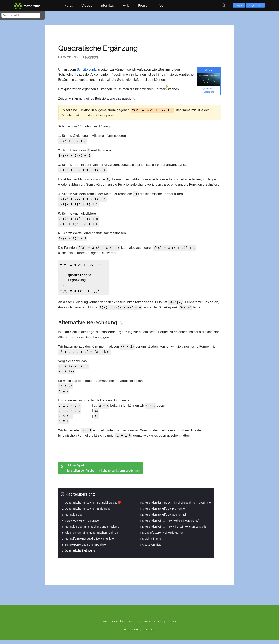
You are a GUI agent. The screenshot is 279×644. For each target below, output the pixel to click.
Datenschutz (118, 626)
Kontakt (158, 626)
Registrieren (255, 5)
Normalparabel (74, 519)
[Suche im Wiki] (21, 15)
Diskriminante (153, 543)
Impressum (144, 626)
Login (239, 5)
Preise (143, 5)
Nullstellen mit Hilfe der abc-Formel (165, 519)
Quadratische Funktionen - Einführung (88, 513)
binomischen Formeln (151, 89)
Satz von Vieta (153, 549)
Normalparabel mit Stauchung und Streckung (92, 531)
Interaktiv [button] (107, 5)
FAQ (131, 626)
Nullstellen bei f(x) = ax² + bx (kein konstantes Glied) (175, 531)
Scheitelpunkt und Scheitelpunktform (87, 549)
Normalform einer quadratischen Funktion (90, 543)
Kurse (69, 5)
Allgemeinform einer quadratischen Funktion (91, 537)
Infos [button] (159, 5)
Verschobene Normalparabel (82, 525)
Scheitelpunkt (87, 69)
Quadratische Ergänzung (80, 555)
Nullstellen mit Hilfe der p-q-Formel (165, 513)
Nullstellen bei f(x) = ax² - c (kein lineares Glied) (172, 525)
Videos (87, 5)
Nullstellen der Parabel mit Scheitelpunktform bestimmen (178, 507)
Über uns (171, 626)
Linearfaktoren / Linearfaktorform (165, 537)
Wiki (126, 5)
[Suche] (223, 5)
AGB (104, 626)
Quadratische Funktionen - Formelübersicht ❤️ (93, 507)
